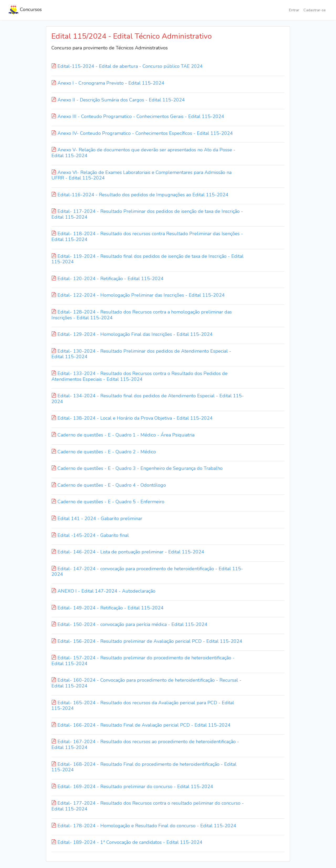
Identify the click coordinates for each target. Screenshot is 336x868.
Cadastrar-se (315, 10)
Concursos (25, 10)
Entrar (294, 10)
